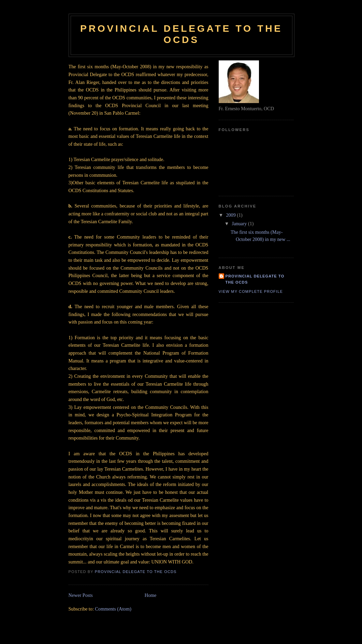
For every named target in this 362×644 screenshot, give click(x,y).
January (240, 224)
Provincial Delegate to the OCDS (181, 34)
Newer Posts (81, 595)
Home (151, 595)
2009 (231, 215)
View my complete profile (251, 291)
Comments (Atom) (113, 609)
